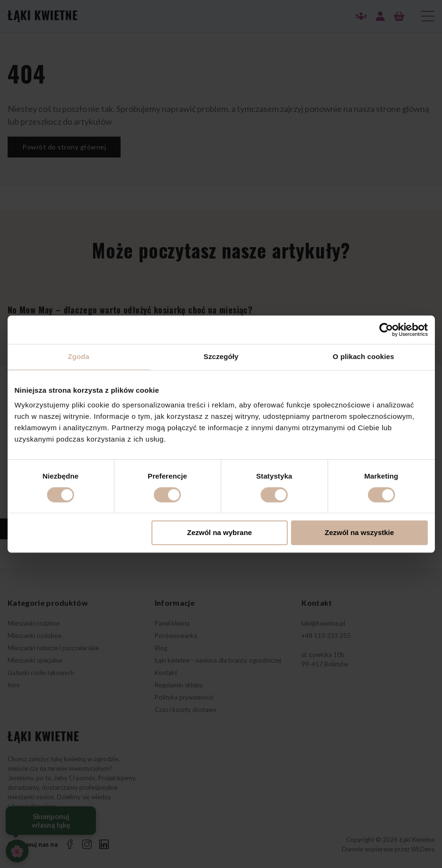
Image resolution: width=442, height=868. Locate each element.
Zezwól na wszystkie (359, 533)
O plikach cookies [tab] (363, 356)
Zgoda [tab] (79, 356)
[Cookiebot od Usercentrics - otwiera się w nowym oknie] (386, 330)
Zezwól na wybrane (220, 533)
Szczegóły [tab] (221, 356)
